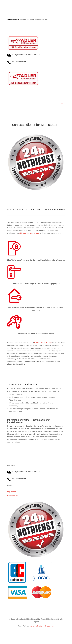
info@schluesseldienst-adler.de (26, 472)
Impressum (12, 492)
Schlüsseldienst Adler (43, 343)
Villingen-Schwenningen (29, 233)
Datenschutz (12, 496)
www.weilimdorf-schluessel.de (42, 626)
